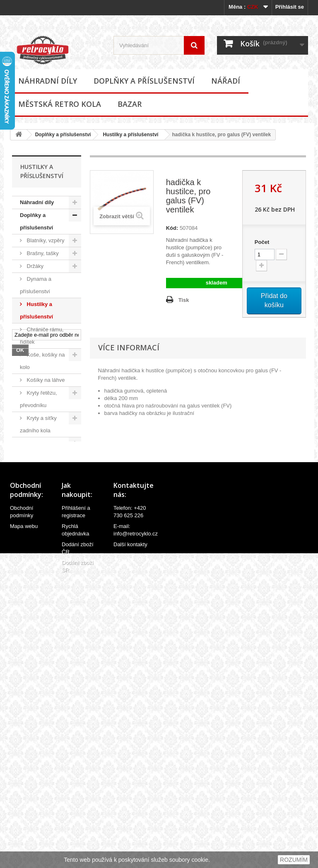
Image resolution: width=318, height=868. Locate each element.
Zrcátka (35, 596)
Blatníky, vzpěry (45, 240)
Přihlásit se (290, 7)
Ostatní (35, 609)
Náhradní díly (48, 81)
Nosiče (34, 443)
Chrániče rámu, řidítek (42, 336)
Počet (262, 242)
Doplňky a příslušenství (144, 81)
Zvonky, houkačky (33, 577)
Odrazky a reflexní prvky (36, 475)
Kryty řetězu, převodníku (39, 399)
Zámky (34, 558)
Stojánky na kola (46, 545)
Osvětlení (37, 494)
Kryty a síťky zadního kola (38, 424)
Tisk (184, 300)
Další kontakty (130, 831)
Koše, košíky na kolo (42, 361)
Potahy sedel (42, 507)
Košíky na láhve (45, 380)
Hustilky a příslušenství (130, 135)
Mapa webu (24, 813)
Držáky (34, 266)
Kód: (172, 228)
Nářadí (226, 81)
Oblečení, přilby (45, 456)
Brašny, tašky (42, 253)
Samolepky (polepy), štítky (37, 526)
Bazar (130, 104)
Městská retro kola (60, 104)
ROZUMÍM (294, 860)
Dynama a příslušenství (36, 285)
